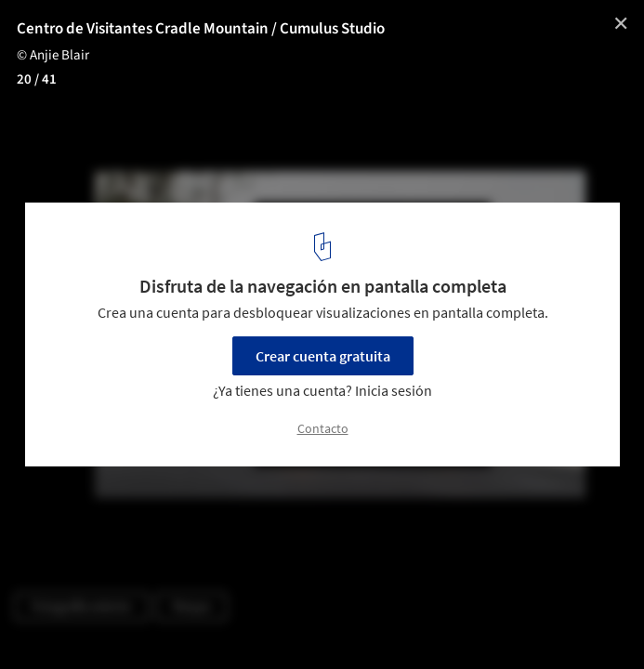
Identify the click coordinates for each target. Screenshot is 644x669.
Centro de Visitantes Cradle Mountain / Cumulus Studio (201, 29)
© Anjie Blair (53, 55)
